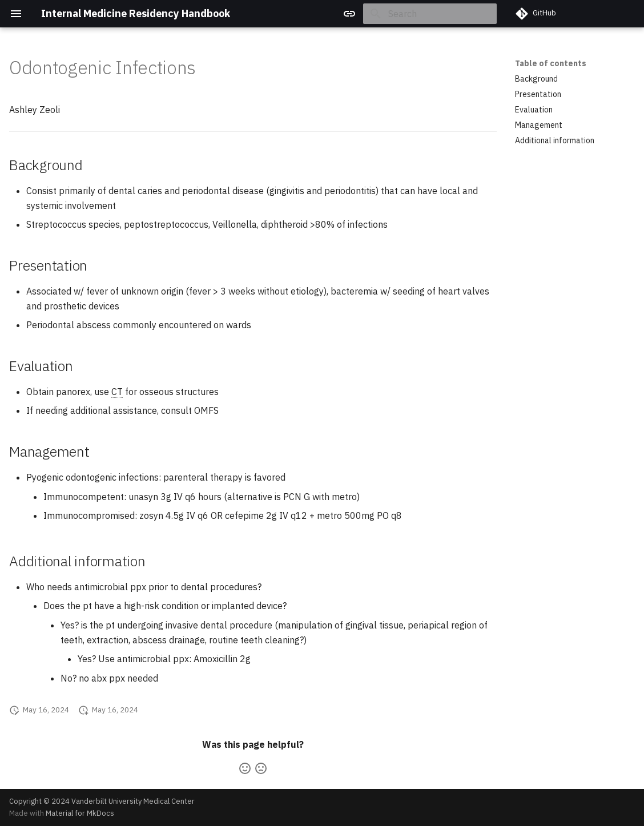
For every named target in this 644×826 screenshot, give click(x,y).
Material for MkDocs (80, 813)
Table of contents (551, 63)
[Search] (430, 14)
